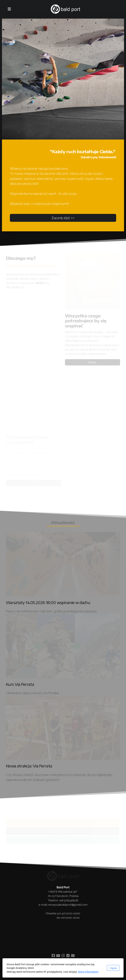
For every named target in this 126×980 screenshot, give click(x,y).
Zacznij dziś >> (63, 218)
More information (88, 972)
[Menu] (9, 9)
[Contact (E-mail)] (73, 956)
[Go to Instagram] (63, 956)
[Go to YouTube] (58, 956)
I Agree (113, 968)
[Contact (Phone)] (68, 956)
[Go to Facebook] (53, 956)
